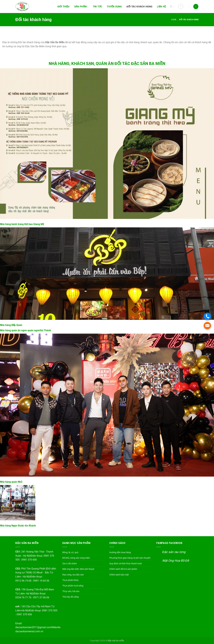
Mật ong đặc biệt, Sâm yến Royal (78, 569)
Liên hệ (161, 7)
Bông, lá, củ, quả (70, 552)
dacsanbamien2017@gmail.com (33, 627)
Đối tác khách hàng (140, 7)
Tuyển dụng (114, 7)
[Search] (172, 7)
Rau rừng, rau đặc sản (73, 575)
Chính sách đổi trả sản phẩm (123, 569)
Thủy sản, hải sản (71, 591)
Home (174, 20)
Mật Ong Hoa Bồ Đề (176, 561)
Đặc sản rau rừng (174, 552)
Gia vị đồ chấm (70, 563)
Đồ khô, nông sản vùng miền (76, 558)
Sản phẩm (81, 7)
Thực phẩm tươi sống (73, 586)
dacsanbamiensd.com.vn (29, 631)
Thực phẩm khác (70, 580)
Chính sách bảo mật (119, 575)
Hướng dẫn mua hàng (120, 552)
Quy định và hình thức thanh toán (126, 563)
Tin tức (98, 7)
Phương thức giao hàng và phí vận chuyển (130, 558)
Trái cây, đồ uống (70, 597)
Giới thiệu (63, 7)
